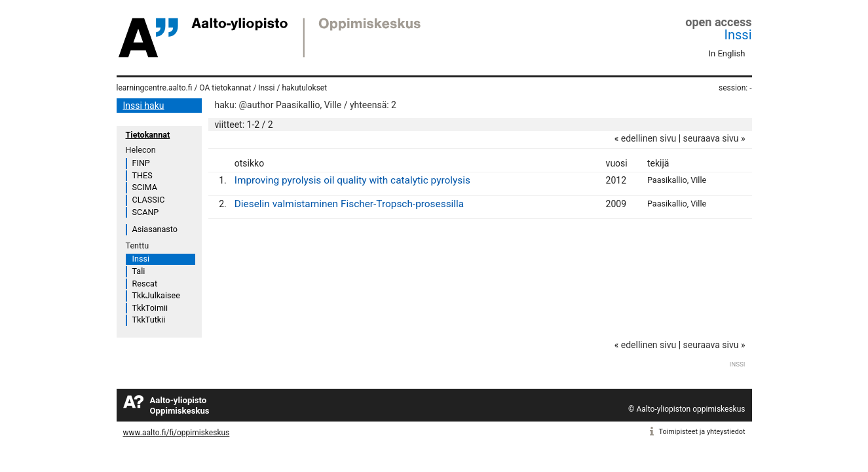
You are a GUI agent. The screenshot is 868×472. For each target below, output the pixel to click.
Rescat (145, 284)
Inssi (738, 35)
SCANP (146, 212)
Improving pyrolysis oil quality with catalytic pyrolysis (352, 180)
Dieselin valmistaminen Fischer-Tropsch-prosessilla (349, 204)
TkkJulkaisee (156, 295)
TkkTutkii (149, 320)
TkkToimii (150, 308)
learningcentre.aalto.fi (155, 88)
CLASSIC (149, 200)
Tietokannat (148, 135)
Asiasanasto (155, 229)
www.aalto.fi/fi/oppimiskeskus (177, 433)
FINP (141, 163)
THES (142, 175)
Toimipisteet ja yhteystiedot (702, 432)
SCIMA (145, 187)
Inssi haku (144, 106)
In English (727, 53)
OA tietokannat (225, 88)
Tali (139, 271)
